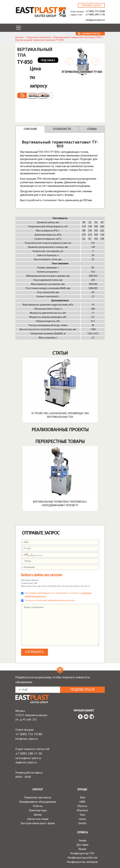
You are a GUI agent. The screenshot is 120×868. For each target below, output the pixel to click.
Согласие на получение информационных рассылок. (50, 600)
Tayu (82, 815)
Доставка (82, 845)
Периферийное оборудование (38, 802)
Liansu (82, 819)
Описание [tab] (30, 129)
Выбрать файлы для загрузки (42, 575)
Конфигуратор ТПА (82, 854)
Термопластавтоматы (39, 37)
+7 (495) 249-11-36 (95, 15)
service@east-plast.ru (28, 758)
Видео (44, 96)
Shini (82, 798)
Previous (69, 61)
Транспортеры (38, 811)
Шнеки (38, 815)
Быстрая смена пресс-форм (38, 823)
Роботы (38, 806)
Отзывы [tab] (92, 129)
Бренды (82, 790)
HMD (82, 802)
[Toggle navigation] (19, 28)
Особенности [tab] (62, 129)
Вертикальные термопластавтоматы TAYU (78, 37)
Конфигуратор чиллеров (82, 862)
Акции (82, 841)
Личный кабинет (84, 711)
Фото (33, 96)
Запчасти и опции (38, 819)
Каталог (20, 37)
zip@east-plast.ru (26, 763)
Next (96, 61)
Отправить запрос (91, 6)
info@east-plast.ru (95, 20)
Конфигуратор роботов (82, 858)
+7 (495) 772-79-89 (95, 12)
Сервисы (82, 833)
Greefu (82, 823)
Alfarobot (82, 811)
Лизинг (82, 849)
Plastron (82, 806)
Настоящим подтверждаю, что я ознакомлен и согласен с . (58, 595)
